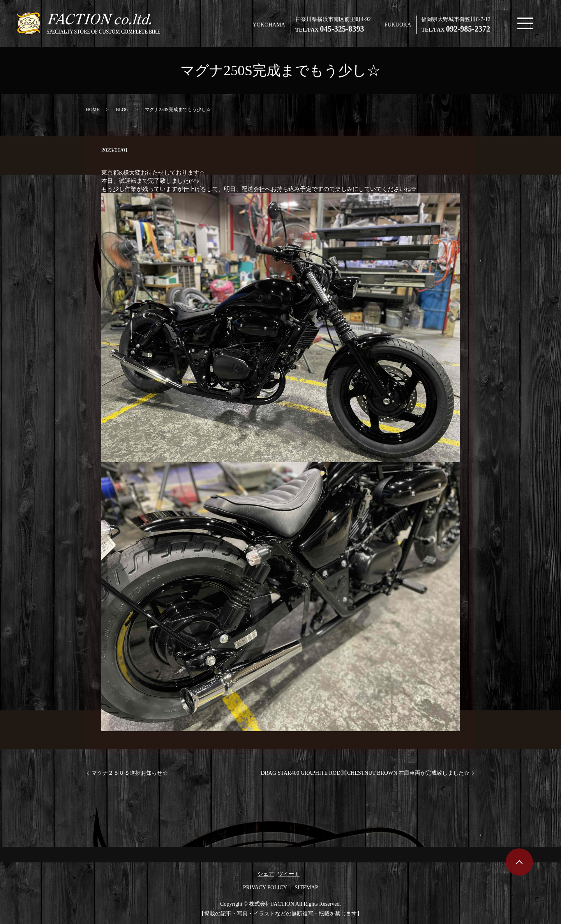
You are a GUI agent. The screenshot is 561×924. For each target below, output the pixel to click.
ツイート (289, 874)
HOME (93, 110)
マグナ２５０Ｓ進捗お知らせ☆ (130, 773)
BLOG (122, 110)
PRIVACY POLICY (265, 888)
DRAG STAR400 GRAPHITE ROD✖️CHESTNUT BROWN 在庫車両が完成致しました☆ (365, 773)
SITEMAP (306, 888)
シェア (266, 874)
